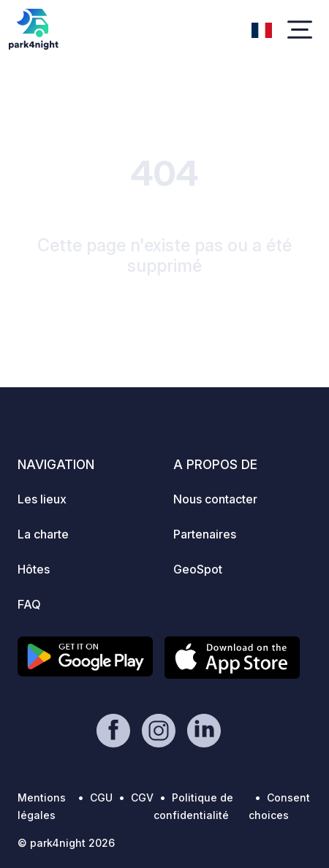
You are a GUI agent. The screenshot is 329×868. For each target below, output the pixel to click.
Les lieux (42, 499)
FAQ (29, 604)
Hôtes (34, 569)
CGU (101, 797)
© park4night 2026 (66, 843)
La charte (43, 534)
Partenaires (205, 534)
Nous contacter (215, 499)
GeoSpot (198, 569)
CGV (142, 797)
